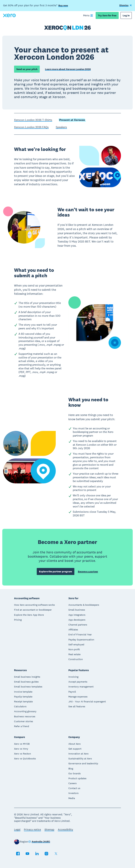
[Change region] (39, 842)
